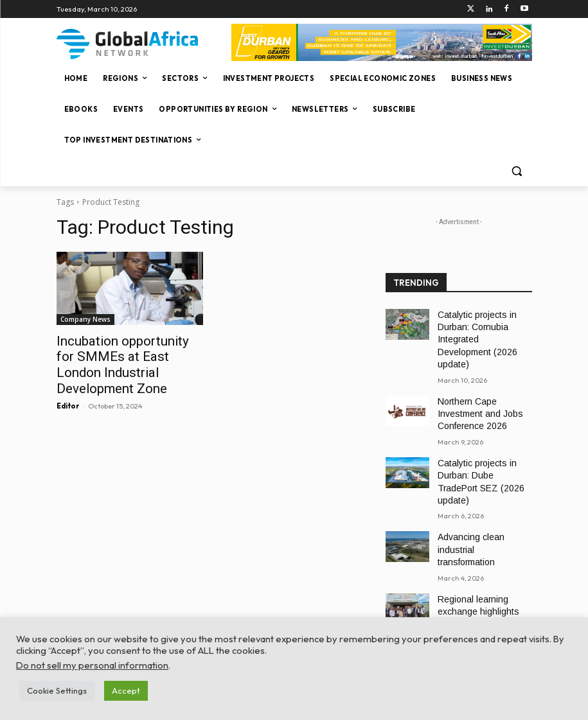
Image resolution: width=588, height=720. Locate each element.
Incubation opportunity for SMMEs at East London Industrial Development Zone (126, 355)
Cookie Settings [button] (57, 690)
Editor (68, 385)
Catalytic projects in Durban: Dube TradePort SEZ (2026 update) (480, 449)
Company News (85, 319)
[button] (517, 171)
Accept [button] (126, 690)
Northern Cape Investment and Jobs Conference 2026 (484, 392)
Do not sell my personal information (92, 665)
